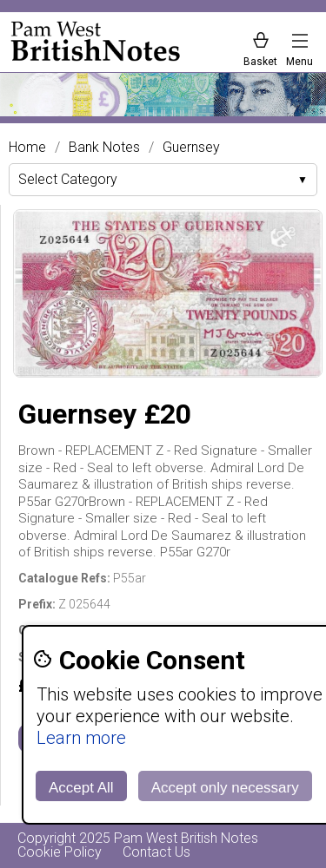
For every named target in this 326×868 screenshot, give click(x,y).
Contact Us (156, 852)
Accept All (81, 788)
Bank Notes (104, 148)
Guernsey (191, 148)
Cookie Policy (60, 852)
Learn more (81, 738)
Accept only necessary (225, 788)
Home (27, 148)
